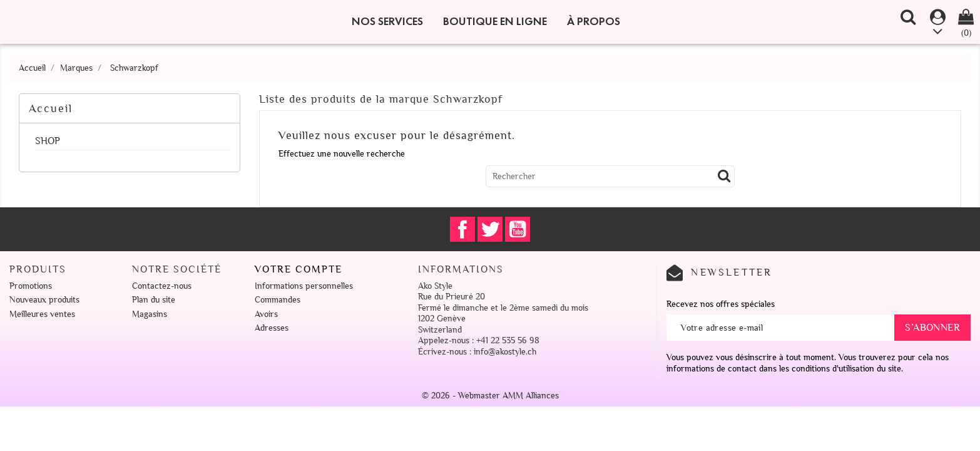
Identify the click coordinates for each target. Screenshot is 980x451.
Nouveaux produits (44, 300)
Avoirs (266, 314)
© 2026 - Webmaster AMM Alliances (490, 396)
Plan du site (154, 300)
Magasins (150, 314)
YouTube (518, 229)
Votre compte (299, 269)
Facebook (462, 229)
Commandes (278, 300)
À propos (594, 21)
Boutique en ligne (495, 21)
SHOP (48, 141)
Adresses (272, 328)
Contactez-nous (162, 286)
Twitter (490, 229)
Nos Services (387, 21)
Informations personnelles (304, 286)
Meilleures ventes (42, 314)
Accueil (51, 108)
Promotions (31, 286)
